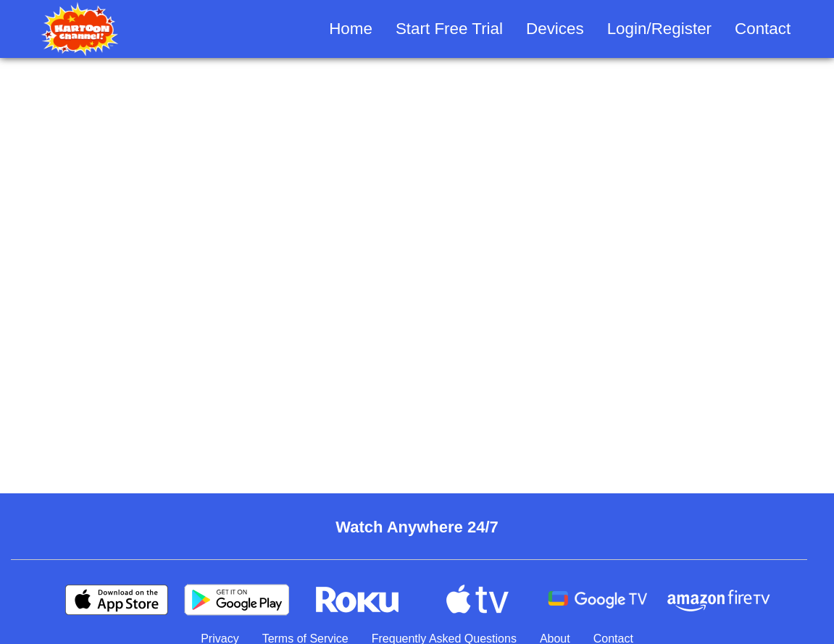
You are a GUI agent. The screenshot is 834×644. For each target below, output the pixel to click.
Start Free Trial (449, 29)
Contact (763, 29)
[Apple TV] (478, 600)
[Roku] (357, 600)
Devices (555, 29)
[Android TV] (598, 600)
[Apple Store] (117, 600)
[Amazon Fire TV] (718, 600)
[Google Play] (237, 600)
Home (351, 29)
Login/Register (659, 29)
